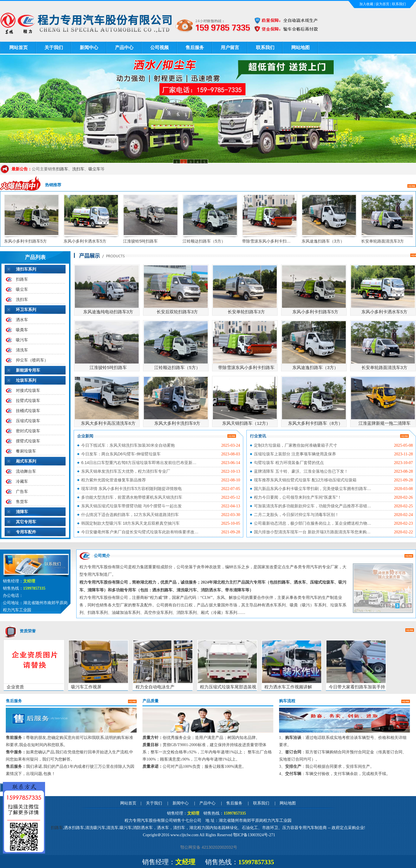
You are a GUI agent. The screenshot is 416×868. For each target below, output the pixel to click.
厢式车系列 (26, 461)
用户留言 (230, 48)
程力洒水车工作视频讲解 (288, 687)
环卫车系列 (26, 310)
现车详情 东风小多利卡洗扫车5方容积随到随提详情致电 (131, 489)
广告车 (22, 491)
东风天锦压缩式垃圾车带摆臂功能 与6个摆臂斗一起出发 (131, 506)
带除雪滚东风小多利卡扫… (270, 241)
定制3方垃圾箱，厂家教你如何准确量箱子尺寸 (296, 445)
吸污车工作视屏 (86, 687)
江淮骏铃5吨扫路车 (144, 241)
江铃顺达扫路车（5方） (207, 241)
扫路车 (62, 169)
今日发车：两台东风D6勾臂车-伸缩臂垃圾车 (121, 454)
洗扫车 (78, 169)
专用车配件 (26, 532)
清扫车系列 (26, 269)
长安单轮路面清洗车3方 (386, 241)
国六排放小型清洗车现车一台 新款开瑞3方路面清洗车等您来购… (312, 532)
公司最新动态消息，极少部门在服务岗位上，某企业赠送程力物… (313, 523)
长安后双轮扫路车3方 (177, 312)
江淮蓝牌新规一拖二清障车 (385, 423)
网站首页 (18, 48)
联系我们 (399, 4)
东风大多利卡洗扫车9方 (177, 423)
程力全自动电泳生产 (155, 687)
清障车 (22, 512)
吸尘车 (94, 169)
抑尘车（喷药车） (32, 360)
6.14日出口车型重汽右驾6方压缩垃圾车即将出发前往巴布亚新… (139, 463)
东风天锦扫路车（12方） (246, 423)
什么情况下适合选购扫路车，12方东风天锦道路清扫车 (130, 515)
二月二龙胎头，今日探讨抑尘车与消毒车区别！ (296, 515)
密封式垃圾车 (28, 431)
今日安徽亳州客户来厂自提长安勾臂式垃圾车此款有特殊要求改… (140, 532)
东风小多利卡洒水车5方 (88, 241)
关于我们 (54, 48)
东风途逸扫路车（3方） (326, 241)
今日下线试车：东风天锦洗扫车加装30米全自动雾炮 (128, 445)
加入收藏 (366, 4)
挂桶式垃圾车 (28, 411)
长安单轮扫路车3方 (246, 312)
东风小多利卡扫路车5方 (29, 241)
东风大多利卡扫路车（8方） (315, 423)
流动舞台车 (26, 471)
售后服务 (195, 48)
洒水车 (22, 320)
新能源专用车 (28, 370)
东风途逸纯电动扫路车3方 (108, 312)
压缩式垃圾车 (28, 421)
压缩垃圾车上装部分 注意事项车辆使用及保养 (295, 454)
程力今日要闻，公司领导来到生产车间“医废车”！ (298, 497)
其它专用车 (26, 522)
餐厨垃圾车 (26, 451)
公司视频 (159, 48)
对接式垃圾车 (28, 390)
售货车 (22, 502)
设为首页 (382, 4)
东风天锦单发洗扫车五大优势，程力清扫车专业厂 (126, 471)
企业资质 (15, 687)
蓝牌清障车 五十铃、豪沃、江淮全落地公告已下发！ (301, 471)
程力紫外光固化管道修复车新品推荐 (114, 480)
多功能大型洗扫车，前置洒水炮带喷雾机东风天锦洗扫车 (132, 497)
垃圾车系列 (26, 380)
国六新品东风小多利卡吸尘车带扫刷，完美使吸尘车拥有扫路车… (313, 489)
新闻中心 (89, 48)
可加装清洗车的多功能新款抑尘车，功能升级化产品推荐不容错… (313, 506)
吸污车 (22, 340)
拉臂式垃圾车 (28, 401)
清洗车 (22, 350)
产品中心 (124, 48)
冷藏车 (22, 481)
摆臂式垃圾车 (28, 441)
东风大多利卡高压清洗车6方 (108, 423)
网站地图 (300, 48)
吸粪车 (22, 330)
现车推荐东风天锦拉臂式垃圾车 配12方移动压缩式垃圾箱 (305, 480)
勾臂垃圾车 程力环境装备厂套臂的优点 (289, 463)
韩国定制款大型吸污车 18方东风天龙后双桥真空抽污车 (130, 523)
